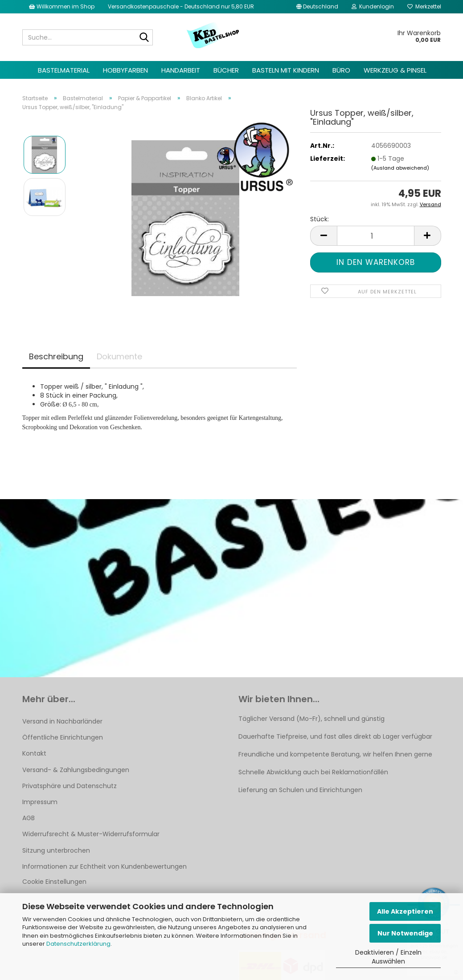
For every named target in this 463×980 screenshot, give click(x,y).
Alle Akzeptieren (405, 911)
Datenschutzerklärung (78, 944)
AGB (29, 818)
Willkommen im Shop (62, 6)
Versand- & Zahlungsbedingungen (76, 770)
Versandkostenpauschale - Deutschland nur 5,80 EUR (181, 6)
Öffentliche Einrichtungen (63, 737)
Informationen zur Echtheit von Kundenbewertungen (104, 866)
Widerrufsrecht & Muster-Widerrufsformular (91, 834)
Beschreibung (56, 356)
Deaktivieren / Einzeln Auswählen (388, 957)
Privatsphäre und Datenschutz (70, 786)
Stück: (320, 219)
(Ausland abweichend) (400, 168)
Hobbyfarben (125, 70)
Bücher (226, 70)
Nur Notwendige (405, 933)
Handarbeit (181, 70)
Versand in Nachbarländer (62, 721)
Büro (341, 70)
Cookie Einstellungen (54, 882)
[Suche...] (144, 38)
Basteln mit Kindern (286, 70)
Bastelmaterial (64, 70)
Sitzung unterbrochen (56, 850)
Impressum (40, 802)
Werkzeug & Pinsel (395, 70)
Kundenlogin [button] (373, 6)
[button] (317, 7)
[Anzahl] (375, 236)
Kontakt (34, 753)
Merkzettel (424, 6)
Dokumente (119, 356)
